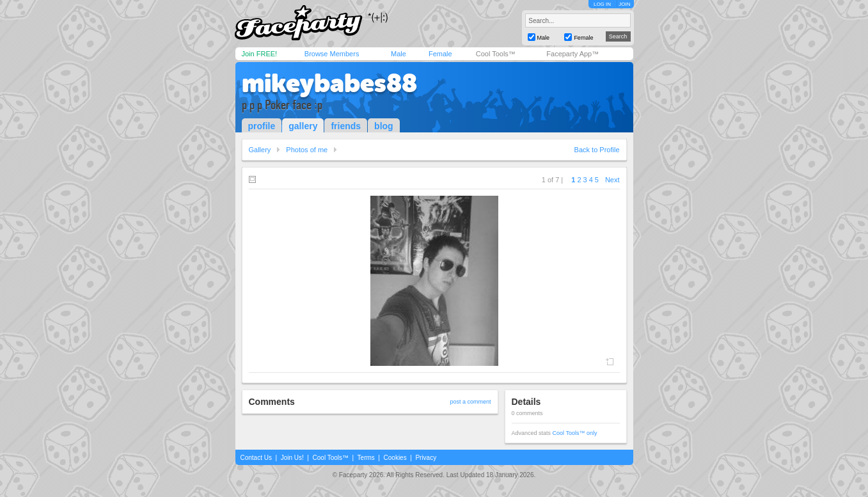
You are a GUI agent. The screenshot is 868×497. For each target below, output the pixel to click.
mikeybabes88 (329, 83)
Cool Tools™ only (575, 433)
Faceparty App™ (572, 54)
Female (440, 54)
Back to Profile (597, 150)
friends (346, 126)
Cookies (395, 458)
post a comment (470, 402)
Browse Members (332, 54)
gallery (303, 126)
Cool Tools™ (496, 54)
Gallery (260, 150)
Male (398, 54)
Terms (366, 458)
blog (384, 126)
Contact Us (256, 458)
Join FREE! (260, 54)
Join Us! (292, 458)
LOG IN (602, 4)
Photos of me (307, 150)
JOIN (624, 4)
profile (262, 126)
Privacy (426, 458)
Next (612, 180)
